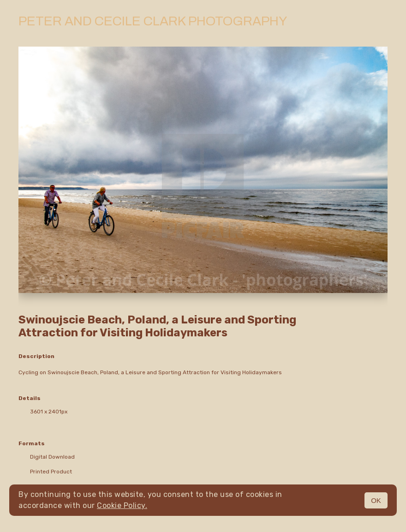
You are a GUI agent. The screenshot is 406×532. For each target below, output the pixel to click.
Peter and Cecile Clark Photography (153, 21)
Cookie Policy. (122, 505)
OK (376, 500)
